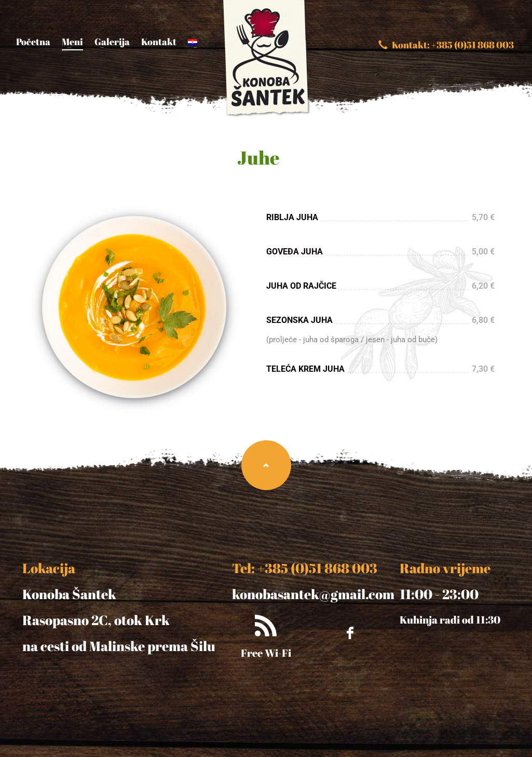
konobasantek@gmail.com (313, 594)
